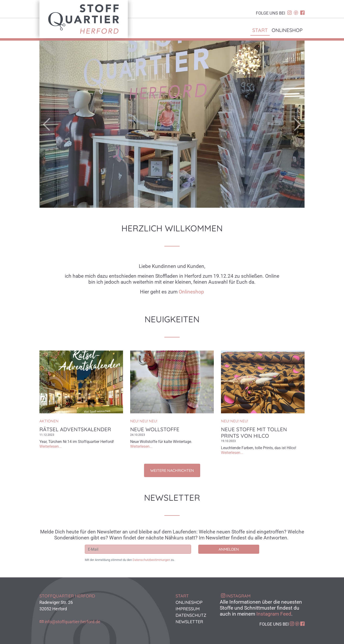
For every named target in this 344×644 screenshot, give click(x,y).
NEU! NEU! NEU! (144, 421)
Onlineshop (287, 30)
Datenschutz (191, 615)
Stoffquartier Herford (84, 19)
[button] (59, 124)
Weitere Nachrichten (172, 470)
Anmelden (229, 549)
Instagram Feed (274, 614)
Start (260, 30)
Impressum (188, 609)
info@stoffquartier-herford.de (73, 622)
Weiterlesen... (51, 446)
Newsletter (189, 622)
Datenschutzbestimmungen (151, 560)
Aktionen (49, 421)
